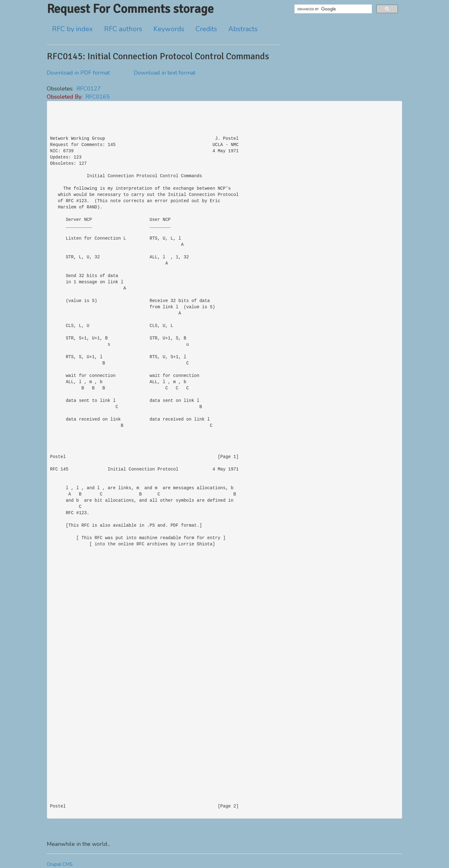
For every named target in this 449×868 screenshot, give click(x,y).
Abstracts (243, 29)
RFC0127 (89, 89)
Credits (206, 29)
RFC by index (72, 29)
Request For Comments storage (130, 9)
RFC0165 (98, 97)
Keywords (169, 29)
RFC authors (123, 29)
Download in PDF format (78, 73)
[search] (333, 9)
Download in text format (165, 73)
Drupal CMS (60, 864)
